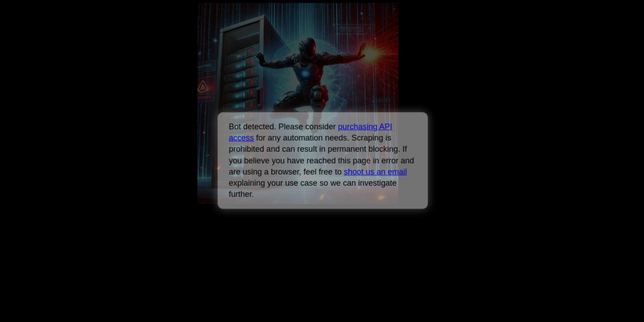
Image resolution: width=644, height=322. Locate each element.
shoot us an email (375, 172)
